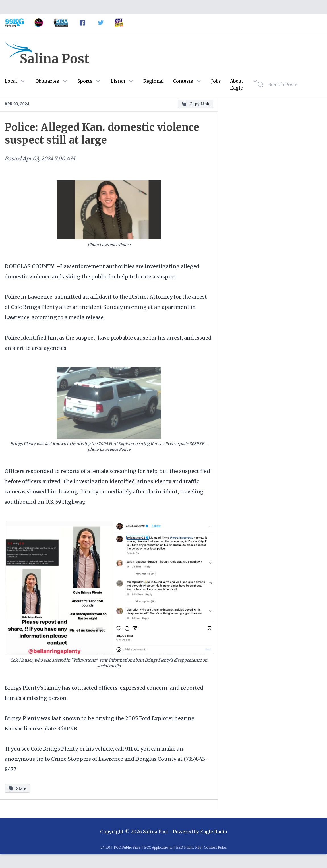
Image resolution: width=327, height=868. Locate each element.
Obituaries (47, 81)
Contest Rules (215, 847)
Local (11, 81)
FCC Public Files (127, 847)
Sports (85, 81)
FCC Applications (158, 847)
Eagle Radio (214, 832)
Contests (183, 81)
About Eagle (237, 84)
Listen (118, 81)
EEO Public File (189, 847)
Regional (154, 81)
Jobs (216, 81)
